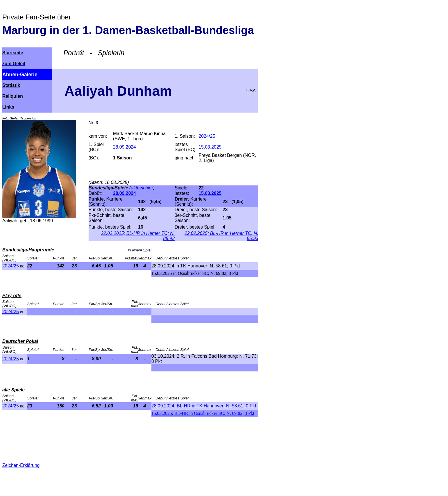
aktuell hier (142, 188)
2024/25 (11, 266)
